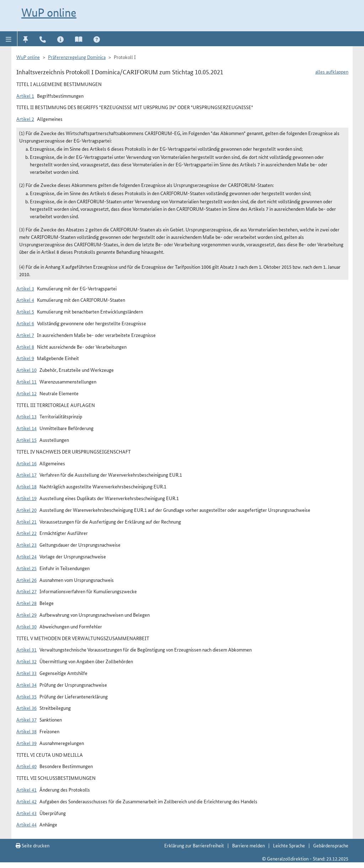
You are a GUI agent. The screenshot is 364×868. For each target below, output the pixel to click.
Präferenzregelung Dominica (77, 57)
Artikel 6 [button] (25, 323)
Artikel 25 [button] (26, 568)
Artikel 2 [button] (25, 119)
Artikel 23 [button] (26, 545)
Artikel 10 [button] (26, 370)
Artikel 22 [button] (26, 533)
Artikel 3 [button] (25, 288)
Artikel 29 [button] (26, 615)
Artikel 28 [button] (26, 603)
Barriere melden (248, 845)
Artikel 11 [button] (26, 381)
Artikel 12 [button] (26, 393)
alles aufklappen (332, 71)
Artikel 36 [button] (26, 708)
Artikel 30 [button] (26, 626)
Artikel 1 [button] (25, 96)
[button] (9, 39)
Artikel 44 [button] (26, 824)
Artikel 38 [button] (26, 731)
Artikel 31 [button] (26, 649)
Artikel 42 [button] (26, 801)
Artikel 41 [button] (26, 789)
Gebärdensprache (331, 845)
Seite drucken (33, 845)
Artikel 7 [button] (25, 335)
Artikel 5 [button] (25, 311)
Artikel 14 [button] (26, 428)
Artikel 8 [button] (25, 347)
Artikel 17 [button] (26, 475)
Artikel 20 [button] (26, 510)
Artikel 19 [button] (26, 498)
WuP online (49, 12)
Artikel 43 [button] (26, 813)
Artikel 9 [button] (25, 358)
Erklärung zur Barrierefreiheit (194, 845)
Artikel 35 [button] (26, 696)
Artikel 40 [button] (26, 766)
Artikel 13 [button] (26, 416)
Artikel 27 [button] (26, 591)
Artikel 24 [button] (26, 556)
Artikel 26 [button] (26, 580)
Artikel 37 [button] (26, 719)
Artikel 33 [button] (26, 673)
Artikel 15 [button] (26, 440)
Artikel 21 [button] (26, 521)
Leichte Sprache (289, 845)
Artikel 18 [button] (26, 486)
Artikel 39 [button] (26, 743)
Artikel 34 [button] (26, 685)
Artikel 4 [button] (25, 300)
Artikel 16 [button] (26, 463)
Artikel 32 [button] (26, 661)
